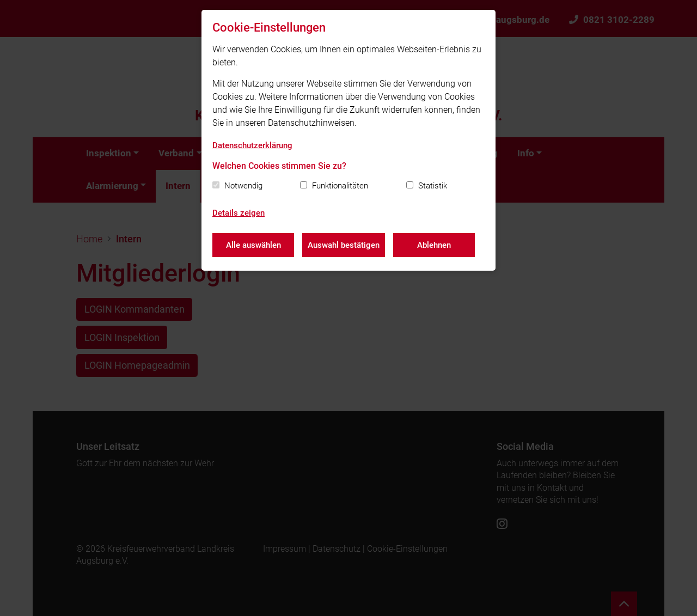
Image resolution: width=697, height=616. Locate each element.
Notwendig (243, 186)
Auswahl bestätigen (344, 245)
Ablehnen (434, 245)
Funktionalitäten (340, 186)
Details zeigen (239, 213)
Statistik (433, 186)
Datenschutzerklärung (252, 145)
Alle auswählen (253, 245)
